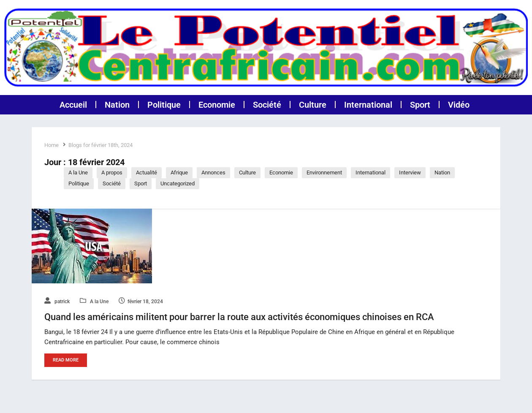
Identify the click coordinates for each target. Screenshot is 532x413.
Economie (217, 105)
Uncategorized (178, 183)
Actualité (147, 173)
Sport (420, 105)
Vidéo (459, 105)
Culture (313, 105)
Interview (410, 173)
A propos (112, 173)
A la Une (78, 173)
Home (52, 145)
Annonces (213, 173)
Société (267, 105)
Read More (66, 361)
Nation (117, 105)
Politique (164, 105)
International (368, 105)
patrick (57, 302)
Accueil (73, 105)
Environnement (324, 173)
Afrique (179, 173)
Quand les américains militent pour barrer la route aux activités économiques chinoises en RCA (239, 318)
